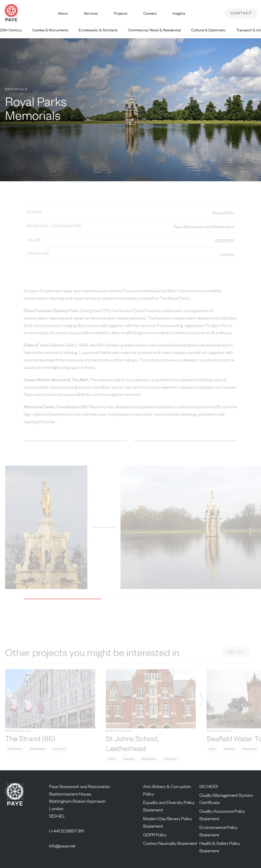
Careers (150, 13)
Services (91, 13)
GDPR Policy (155, 835)
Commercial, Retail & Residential (154, 30)
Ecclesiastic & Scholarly (98, 30)
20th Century (11, 30)
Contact (241, 13)
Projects (121, 13)
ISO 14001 (209, 786)
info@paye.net (62, 846)
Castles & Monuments (50, 30)
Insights (179, 13)
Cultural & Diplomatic (208, 30)
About (63, 13)
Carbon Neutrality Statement (170, 843)
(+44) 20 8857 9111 (67, 831)
